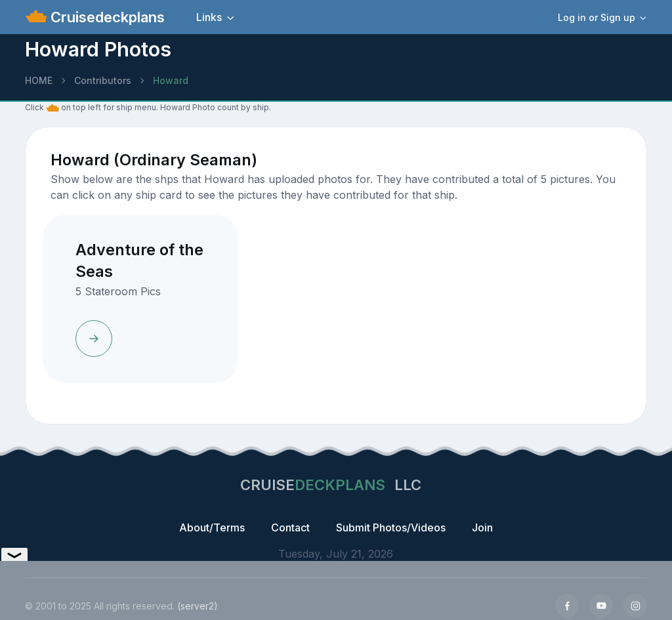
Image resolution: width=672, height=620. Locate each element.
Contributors (103, 80)
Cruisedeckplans (106, 17)
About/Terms (212, 527)
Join (482, 527)
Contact (290, 527)
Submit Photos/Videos (391, 527)
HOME (39, 80)
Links (209, 17)
